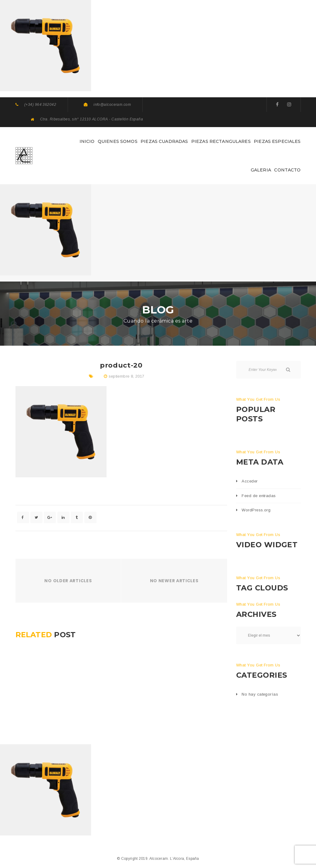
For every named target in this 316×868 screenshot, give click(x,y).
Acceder (250, 481)
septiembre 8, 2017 (127, 376)
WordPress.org (256, 510)
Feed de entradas (259, 496)
